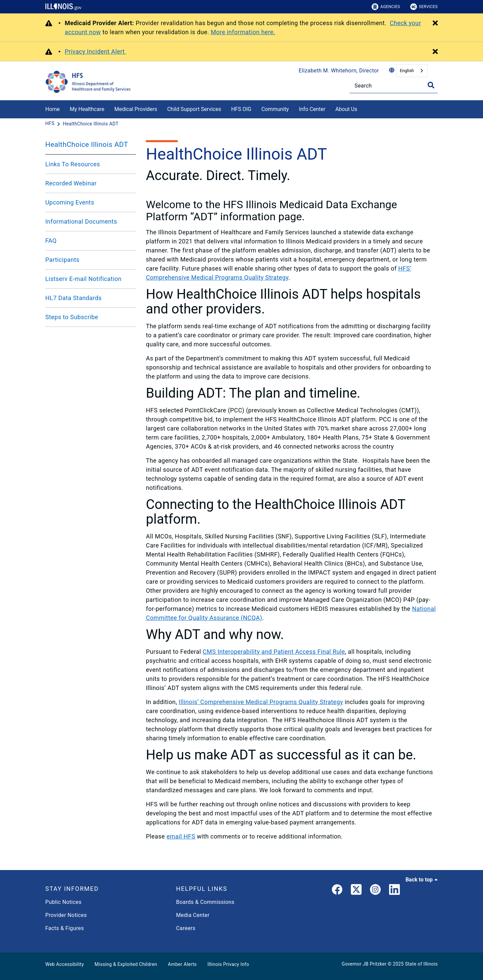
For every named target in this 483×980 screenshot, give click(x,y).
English (407, 71)
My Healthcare (87, 109)
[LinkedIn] (394, 891)
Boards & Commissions (205, 902)
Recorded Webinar (71, 183)
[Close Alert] (435, 23)
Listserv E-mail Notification (83, 279)
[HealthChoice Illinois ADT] (91, 124)
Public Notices (63, 902)
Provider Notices (66, 915)
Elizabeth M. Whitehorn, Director (339, 71)
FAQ (51, 241)
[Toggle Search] (431, 85)
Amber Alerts (182, 964)
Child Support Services (194, 109)
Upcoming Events (70, 202)
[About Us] (362, 108)
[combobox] (412, 71)
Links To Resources (73, 164)
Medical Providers (136, 109)
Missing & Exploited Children (126, 964)
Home (52, 109)
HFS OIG (241, 109)
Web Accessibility (65, 964)
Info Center (312, 109)
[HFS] (50, 124)
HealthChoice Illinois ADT (87, 145)
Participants (62, 260)
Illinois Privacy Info (228, 964)
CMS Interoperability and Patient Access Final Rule (274, 652)
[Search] (394, 86)
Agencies (386, 7)
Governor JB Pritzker (364, 964)
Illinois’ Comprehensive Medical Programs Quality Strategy (261, 702)
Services (424, 7)
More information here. (243, 32)
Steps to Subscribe (72, 317)
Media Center (193, 915)
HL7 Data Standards (73, 298)
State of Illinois (421, 964)
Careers (186, 928)
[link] (337, 891)
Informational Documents (81, 221)
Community (275, 109)
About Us (346, 109)
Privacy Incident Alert (96, 51)
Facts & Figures (65, 928)
